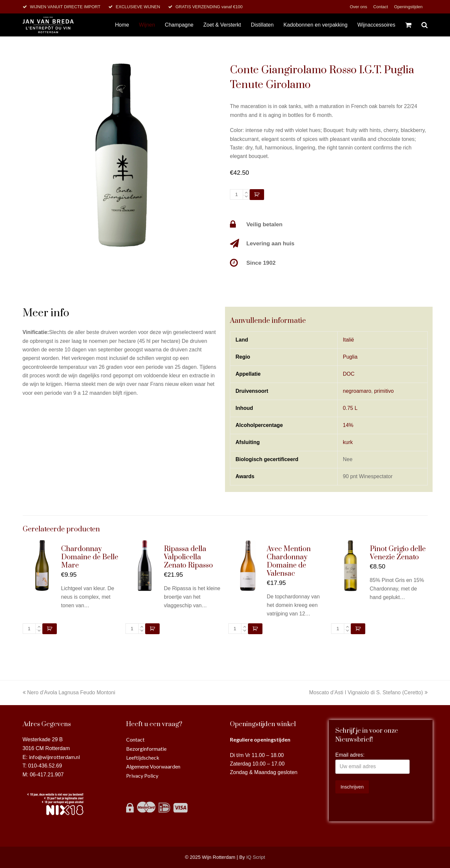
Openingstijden (408, 7)
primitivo (384, 391)
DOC (349, 374)
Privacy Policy (142, 776)
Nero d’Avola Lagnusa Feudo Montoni (69, 692)
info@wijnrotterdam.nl (54, 757)
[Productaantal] (236, 194)
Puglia (350, 357)
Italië (349, 340)
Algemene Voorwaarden (153, 766)
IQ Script (256, 857)
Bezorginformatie (146, 749)
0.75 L (350, 408)
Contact (381, 7)
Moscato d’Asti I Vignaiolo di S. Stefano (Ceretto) (368, 692)
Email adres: (350, 755)
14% (348, 425)
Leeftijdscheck (143, 757)
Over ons (359, 7)
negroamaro (357, 391)
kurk (348, 442)
